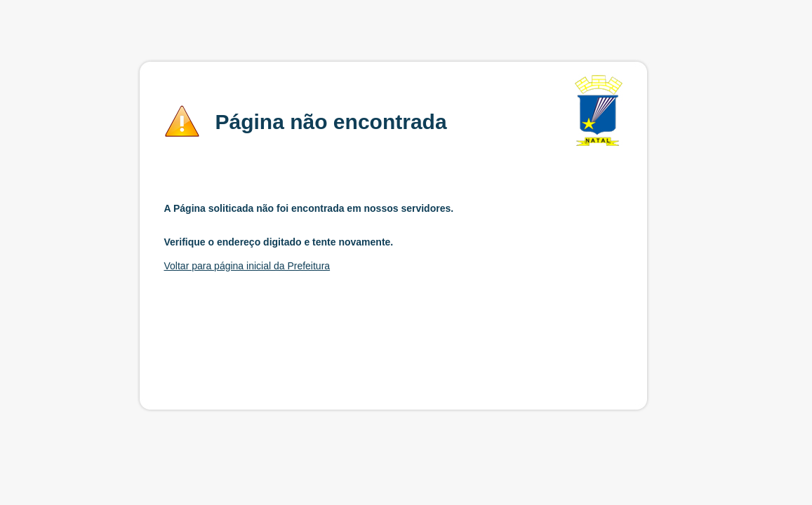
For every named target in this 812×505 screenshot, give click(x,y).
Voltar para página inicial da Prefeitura (247, 266)
